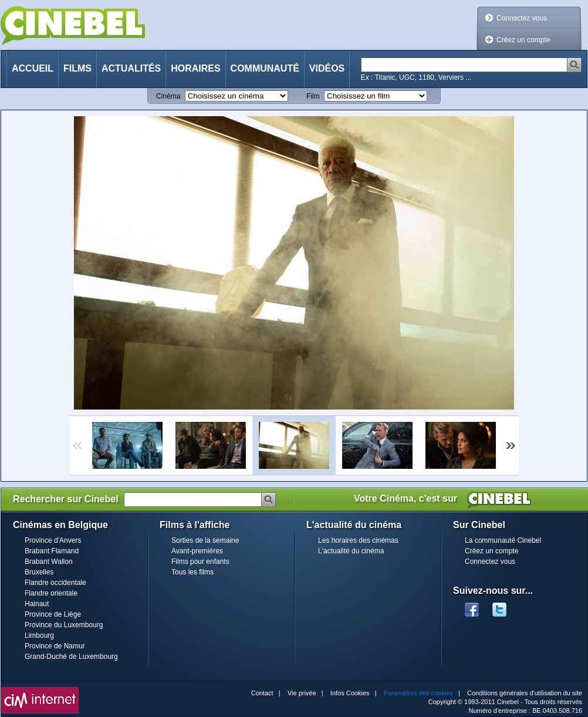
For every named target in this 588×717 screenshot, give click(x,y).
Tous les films (192, 572)
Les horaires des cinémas (358, 540)
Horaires (195, 68)
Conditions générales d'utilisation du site (525, 693)
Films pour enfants (200, 562)
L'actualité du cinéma (351, 551)
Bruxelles (39, 572)
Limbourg (39, 635)
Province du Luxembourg (64, 625)
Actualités (131, 68)
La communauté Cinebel (503, 540)
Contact (262, 693)
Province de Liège (53, 614)
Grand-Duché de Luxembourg (71, 657)
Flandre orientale (51, 593)
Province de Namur (55, 646)
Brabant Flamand (52, 551)
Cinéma (168, 96)
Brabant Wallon (49, 562)
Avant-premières (197, 551)
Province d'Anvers (53, 540)
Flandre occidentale (55, 583)
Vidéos (327, 68)
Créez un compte (523, 40)
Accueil (33, 68)
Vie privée (302, 693)
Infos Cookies (350, 693)
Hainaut (37, 604)
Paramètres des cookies (418, 693)
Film (313, 96)
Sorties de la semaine (205, 540)
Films (77, 68)
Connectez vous (522, 18)
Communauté (265, 68)
